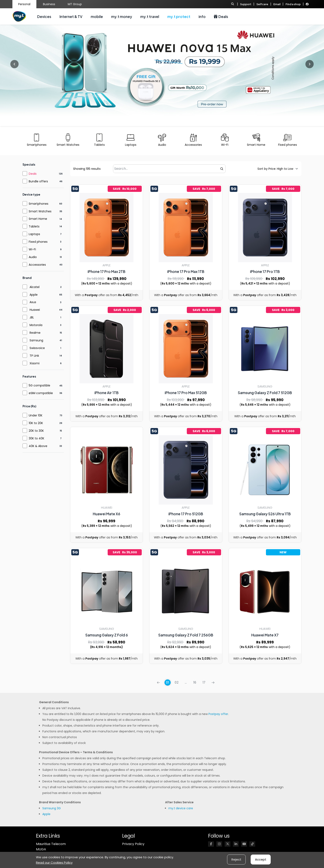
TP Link (34, 356)
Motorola (36, 325)
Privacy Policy (133, 844)
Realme (35, 333)
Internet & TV (71, 17)
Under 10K (36, 415)
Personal (24, 4)
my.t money (122, 17)
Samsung (36, 340)
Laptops (34, 234)
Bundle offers (38, 181)
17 (204, 682)
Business (49, 4)
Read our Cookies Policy (54, 863)
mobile (97, 17)
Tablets (34, 226)
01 (167, 682)
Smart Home (38, 219)
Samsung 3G (52, 808)
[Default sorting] (275, 169)
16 (195, 682)
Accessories (37, 265)
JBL (32, 317)
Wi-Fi (32, 249)
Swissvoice (37, 348)
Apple (34, 295)
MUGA (41, 849)
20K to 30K (36, 431)
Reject (236, 859)
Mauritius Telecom (51, 844)
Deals (221, 17)
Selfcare (262, 4)
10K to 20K (36, 423)
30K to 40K (36, 438)
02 (177, 682)
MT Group (75, 4)
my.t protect (179, 17)
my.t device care (181, 808)
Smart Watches (40, 211)
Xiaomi (35, 363)
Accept (261, 859)
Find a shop (293, 4)
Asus (33, 302)
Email (277, 4)
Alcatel (35, 287)
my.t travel (150, 17)
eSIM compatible (41, 393)
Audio (33, 257)
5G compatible (39, 385)
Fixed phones (38, 242)
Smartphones (39, 204)
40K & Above (38, 446)
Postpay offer (218, 714)
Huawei (35, 310)
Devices (44, 17)
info (202, 17)
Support (246, 4)
